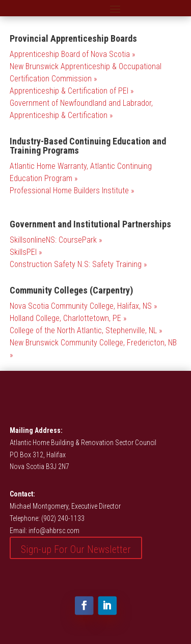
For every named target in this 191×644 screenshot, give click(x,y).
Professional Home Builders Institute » (72, 191)
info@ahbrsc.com (54, 531)
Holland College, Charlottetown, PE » (68, 318)
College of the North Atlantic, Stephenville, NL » (86, 330)
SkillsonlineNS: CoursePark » (56, 240)
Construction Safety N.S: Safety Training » (78, 264)
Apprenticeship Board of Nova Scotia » (72, 54)
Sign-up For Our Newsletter (76, 549)
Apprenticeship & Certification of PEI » (72, 91)
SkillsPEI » (26, 252)
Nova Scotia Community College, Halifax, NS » (83, 306)
